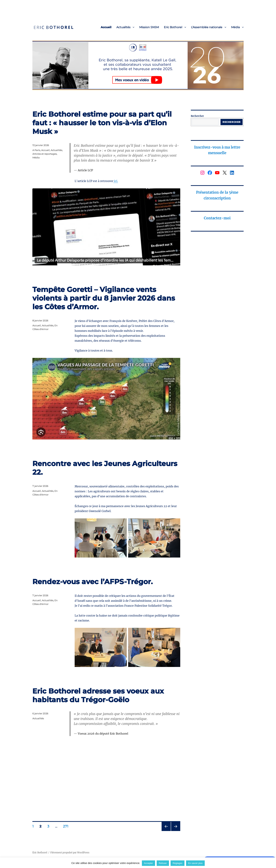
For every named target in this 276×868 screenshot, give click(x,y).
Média (235, 27)
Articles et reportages (45, 154)
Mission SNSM (149, 27)
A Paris (36, 150)
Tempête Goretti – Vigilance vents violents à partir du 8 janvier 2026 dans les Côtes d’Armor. (104, 298)
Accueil (106, 27)
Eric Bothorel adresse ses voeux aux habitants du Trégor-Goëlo (98, 695)
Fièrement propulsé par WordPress (70, 853)
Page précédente (165, 831)
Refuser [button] (163, 863)
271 (67, 826)
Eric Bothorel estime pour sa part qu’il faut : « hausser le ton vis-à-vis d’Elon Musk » (102, 123)
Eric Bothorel (173, 27)
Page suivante (175, 831)
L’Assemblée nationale (207, 27)
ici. (116, 181)
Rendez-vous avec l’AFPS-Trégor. (92, 582)
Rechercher (197, 116)
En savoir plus (195, 863)
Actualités (123, 27)
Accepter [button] (148, 863)
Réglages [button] (178, 863)
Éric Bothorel (40, 853)
